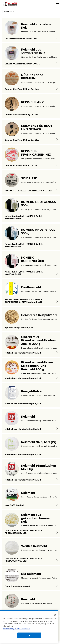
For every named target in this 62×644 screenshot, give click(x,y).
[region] (29, 626)
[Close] (55, 614)
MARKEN (9, 11)
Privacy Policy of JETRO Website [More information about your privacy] (16, 628)
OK (29, 635)
